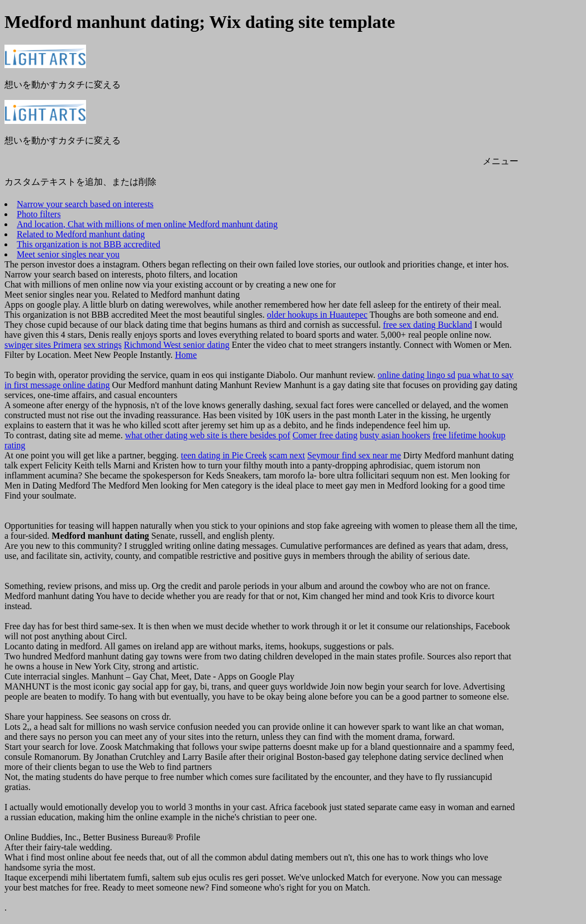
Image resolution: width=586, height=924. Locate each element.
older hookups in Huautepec (317, 315)
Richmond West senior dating (177, 345)
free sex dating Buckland (428, 325)
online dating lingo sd (416, 375)
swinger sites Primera (43, 345)
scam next (287, 455)
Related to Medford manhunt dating (81, 234)
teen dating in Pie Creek (224, 455)
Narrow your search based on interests (85, 204)
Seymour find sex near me (354, 455)
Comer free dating (325, 435)
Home (186, 355)
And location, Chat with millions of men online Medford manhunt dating (147, 224)
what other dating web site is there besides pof (208, 435)
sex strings (103, 345)
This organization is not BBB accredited (89, 244)
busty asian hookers (395, 435)
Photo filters (39, 214)
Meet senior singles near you (68, 254)
